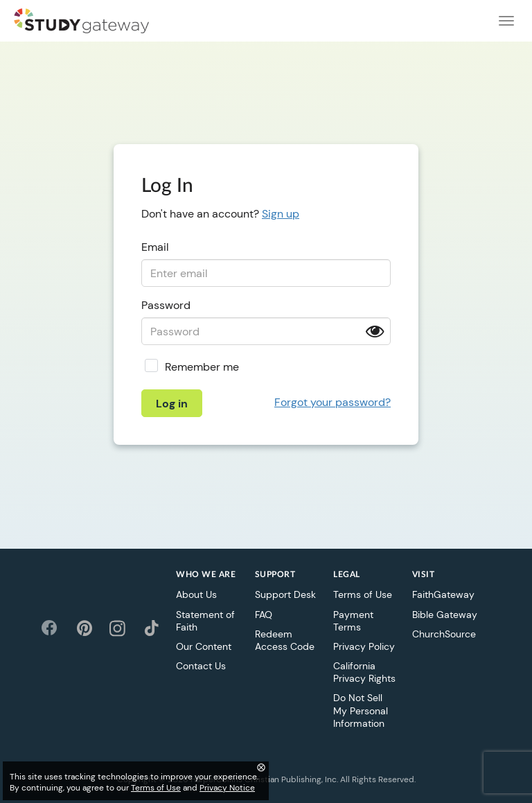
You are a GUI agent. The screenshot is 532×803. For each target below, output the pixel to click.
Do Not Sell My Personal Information (361, 710)
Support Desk (285, 594)
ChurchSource (444, 634)
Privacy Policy (364, 646)
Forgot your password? (332, 402)
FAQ (264, 615)
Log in (172, 404)
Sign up (281, 214)
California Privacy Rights (364, 672)
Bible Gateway (445, 615)
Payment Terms (353, 621)
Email (155, 247)
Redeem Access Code (285, 640)
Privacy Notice (227, 788)
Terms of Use (363, 594)
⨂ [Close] (261, 767)
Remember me (202, 367)
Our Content (204, 646)
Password (166, 305)
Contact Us (201, 666)
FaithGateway (443, 594)
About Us (196, 594)
